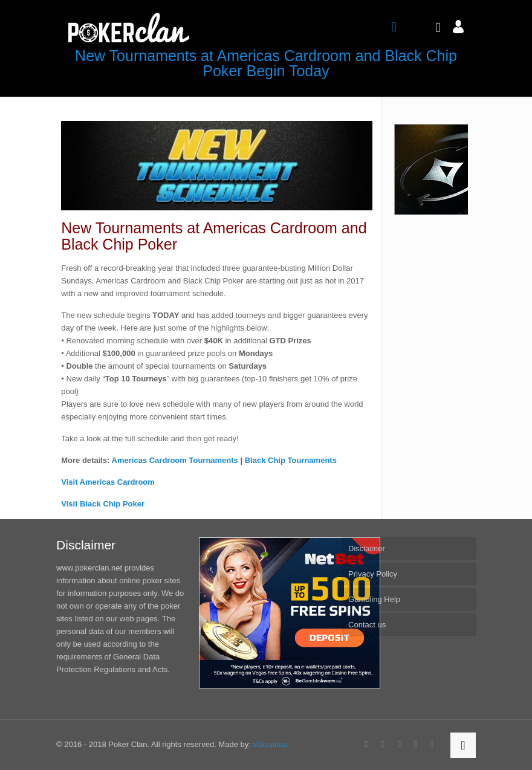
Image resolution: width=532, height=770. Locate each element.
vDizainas (270, 744)
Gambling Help (374, 599)
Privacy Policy (373, 574)
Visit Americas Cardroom (108, 482)
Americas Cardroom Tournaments (175, 460)
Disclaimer (367, 548)
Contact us (367, 625)
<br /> (431, 169)
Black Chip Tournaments (291, 460)
